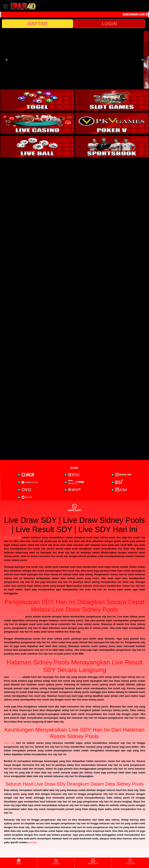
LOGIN (109, 24)
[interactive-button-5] (37, 146)
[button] (7, 60)
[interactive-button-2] (112, 100)
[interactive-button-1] (37, 100)
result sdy (16, 677)
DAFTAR (38, 24)
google (32, 842)
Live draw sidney (14, 617)
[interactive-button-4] (112, 123)
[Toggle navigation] (5, 6)
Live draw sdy (12, 537)
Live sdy (9, 743)
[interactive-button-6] (112, 146)
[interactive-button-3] (37, 123)
